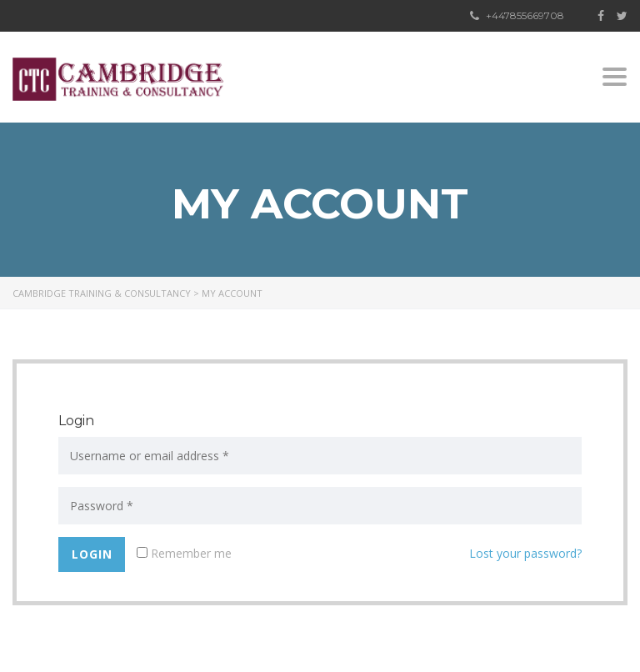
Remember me (184, 553)
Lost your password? (525, 553)
